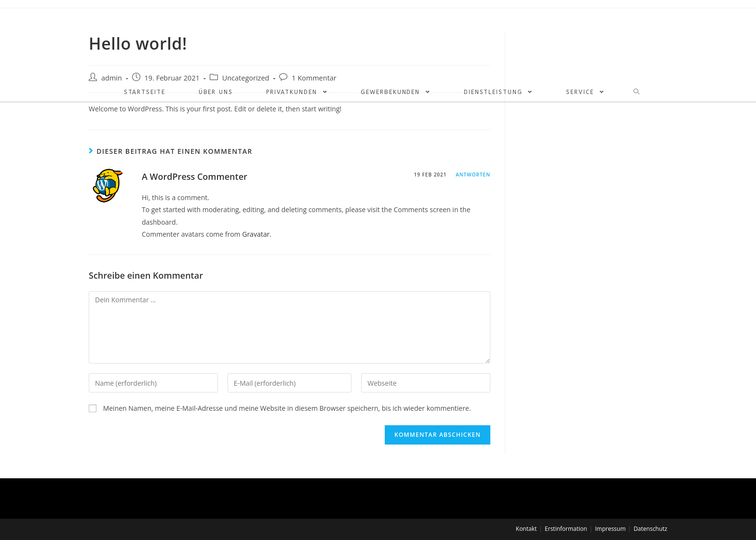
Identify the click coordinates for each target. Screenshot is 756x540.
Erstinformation (566, 529)
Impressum (610, 529)
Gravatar (256, 234)
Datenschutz (650, 529)
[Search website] (635, 92)
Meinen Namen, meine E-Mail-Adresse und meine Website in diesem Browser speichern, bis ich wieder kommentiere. (287, 408)
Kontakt (526, 529)
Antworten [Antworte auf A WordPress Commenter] (473, 175)
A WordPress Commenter (195, 176)
